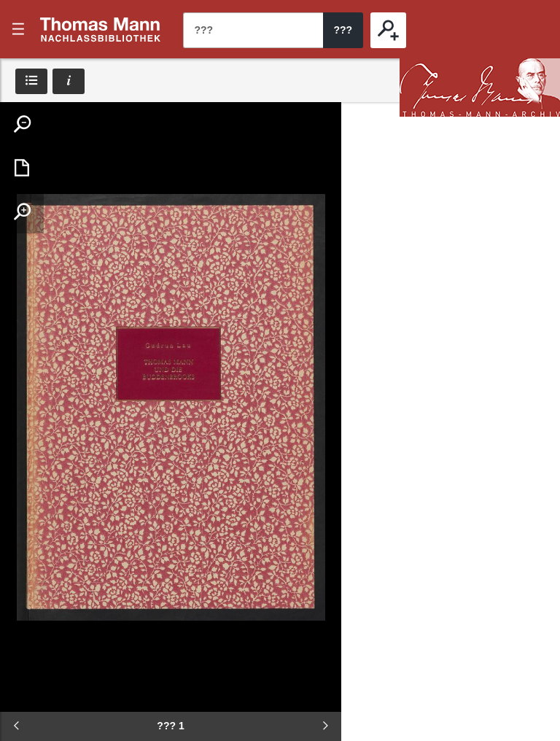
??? (101, 29)
